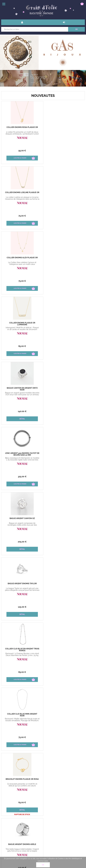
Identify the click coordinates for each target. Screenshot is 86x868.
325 (64, 281)
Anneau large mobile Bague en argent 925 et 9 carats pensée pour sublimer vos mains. (22, 525)
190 (64, 542)
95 (22, 151)
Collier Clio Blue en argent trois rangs (22, 389)
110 (64, 476)
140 (22, 281)
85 (64, 216)
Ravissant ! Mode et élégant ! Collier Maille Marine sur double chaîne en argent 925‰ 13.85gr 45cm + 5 (22, 590)
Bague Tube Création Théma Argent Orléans (64, 519)
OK (43, 865)
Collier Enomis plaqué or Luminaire (64, 193)
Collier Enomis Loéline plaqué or (64, 127)
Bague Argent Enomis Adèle (64, 453)
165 (22, 672)
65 (22, 476)
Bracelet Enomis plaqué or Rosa (22, 453)
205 (22, 346)
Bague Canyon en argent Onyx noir (22, 259)
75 (64, 151)
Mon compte (28, 824)
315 (22, 542)
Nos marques (43, 692)
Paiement (6, 824)
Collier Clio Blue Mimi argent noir (64, 389)
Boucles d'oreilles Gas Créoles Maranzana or (22, 650)
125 (64, 346)
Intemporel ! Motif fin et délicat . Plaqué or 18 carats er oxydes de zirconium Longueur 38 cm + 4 (64, 199)
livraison (27, 819)
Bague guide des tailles (32, 830)
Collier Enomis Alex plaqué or (22, 192)
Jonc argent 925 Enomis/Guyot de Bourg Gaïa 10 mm (64, 259)
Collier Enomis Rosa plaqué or (22, 127)
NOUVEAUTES (43, 96)
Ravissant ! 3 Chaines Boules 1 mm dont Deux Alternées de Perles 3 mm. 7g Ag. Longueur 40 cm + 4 (22, 395)
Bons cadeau (8, 819)
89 (22, 411)
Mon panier (7, 830)
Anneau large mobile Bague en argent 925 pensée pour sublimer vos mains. (64, 524)
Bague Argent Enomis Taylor (64, 323)
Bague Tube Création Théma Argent (22, 519)
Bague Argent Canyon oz (22, 323)
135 (22, 607)
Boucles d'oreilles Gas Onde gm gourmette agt (64, 584)
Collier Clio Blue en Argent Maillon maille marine (22, 584)
